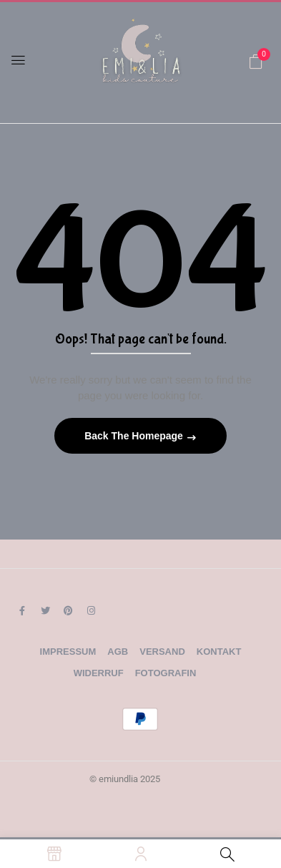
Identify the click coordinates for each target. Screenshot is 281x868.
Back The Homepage (135, 436)
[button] (256, 62)
